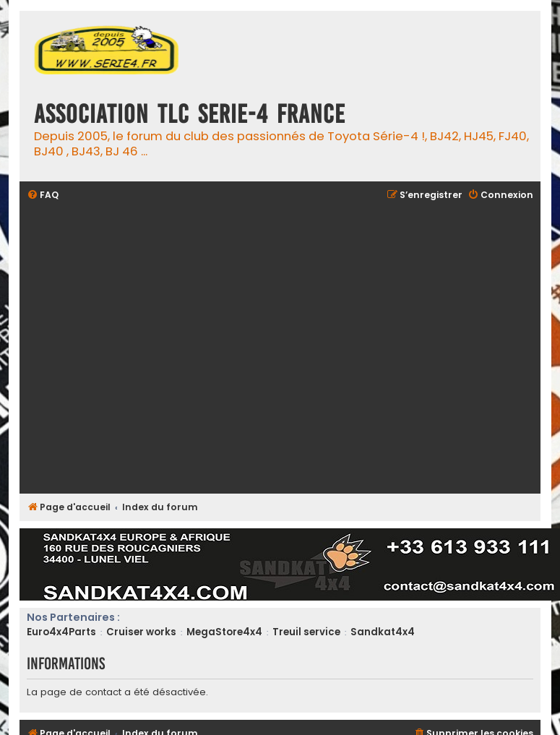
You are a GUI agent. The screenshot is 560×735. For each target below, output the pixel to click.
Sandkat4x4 (383, 632)
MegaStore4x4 (224, 632)
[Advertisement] (135, 349)
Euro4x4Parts (61, 632)
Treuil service (306, 632)
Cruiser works (141, 632)
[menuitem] (43, 195)
